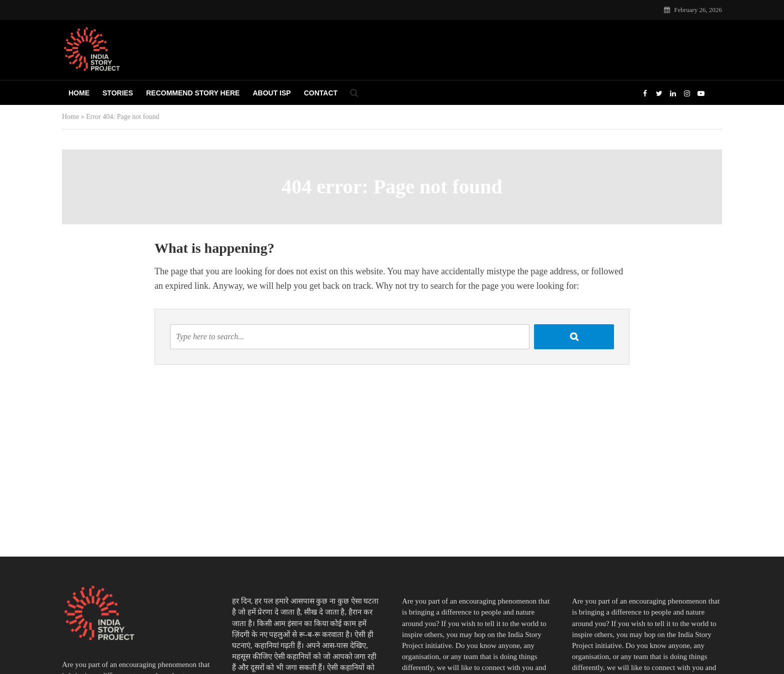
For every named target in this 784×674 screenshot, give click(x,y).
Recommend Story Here (193, 93)
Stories (118, 93)
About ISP (271, 93)
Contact (321, 93)
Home (79, 93)
